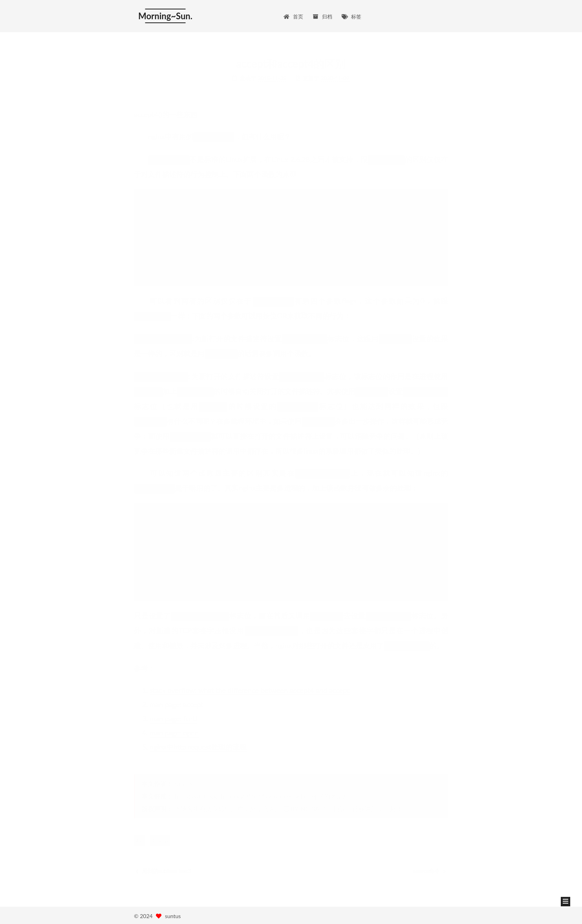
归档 (322, 12)
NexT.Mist (172, 914)
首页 (293, 12)
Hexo (147, 914)
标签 (351, 12)
